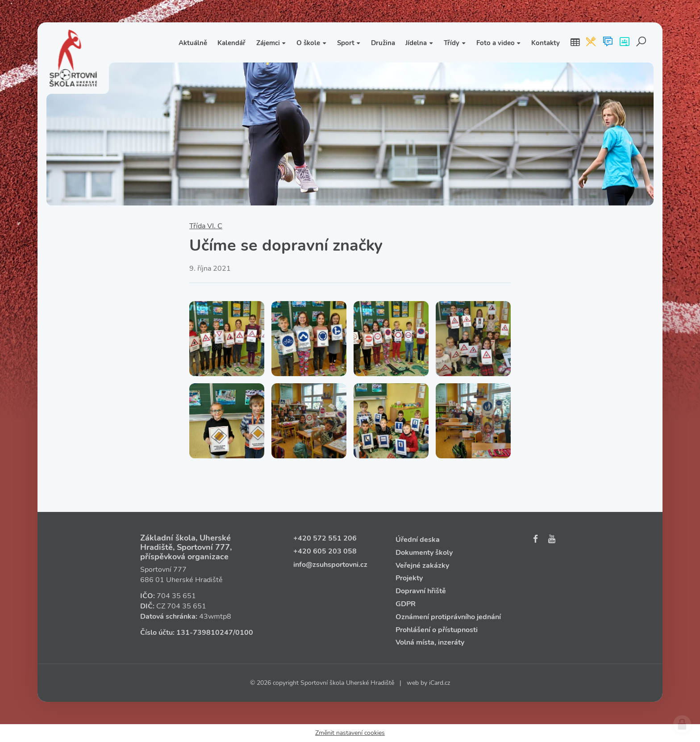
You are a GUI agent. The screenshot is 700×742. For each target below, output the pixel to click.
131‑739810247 (205, 633)
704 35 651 (176, 596)
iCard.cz (440, 683)
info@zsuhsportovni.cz (330, 565)
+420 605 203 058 (325, 551)
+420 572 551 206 (325, 538)
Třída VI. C (206, 226)
